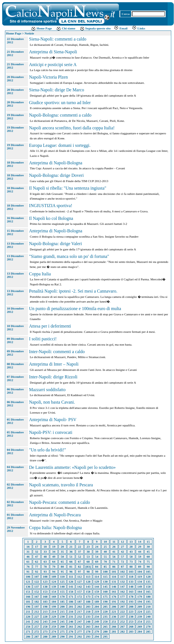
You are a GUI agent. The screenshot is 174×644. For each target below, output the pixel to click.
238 (131, 617)
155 (62, 592)
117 (122, 577)
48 (45, 557)
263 (88, 627)
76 (28, 567)
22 (79, 547)
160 (105, 592)
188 (88, 602)
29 (140, 547)
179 (140, 597)
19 (54, 547)
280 (105, 632)
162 (123, 592)
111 (71, 577)
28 (131, 547)
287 (37, 637)
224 (140, 612)
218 (88, 612)
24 (97, 547)
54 (97, 557)
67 (79, 562)
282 (123, 632)
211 (28, 612)
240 (148, 617)
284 (140, 632)
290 (62, 637)
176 (114, 597)
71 (114, 562)
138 (45, 587)
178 (131, 597)
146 (114, 587)
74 (140, 562)
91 (28, 572)
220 (105, 612)
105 (148, 572)
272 (37, 632)
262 (80, 627)
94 (54, 572)
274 (54, 632)
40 (105, 552)
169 (54, 597)
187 (80, 602)
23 (88, 547)
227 (37, 617)
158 (88, 592)
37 (79, 552)
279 (97, 632)
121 (28, 582)
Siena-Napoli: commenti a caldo (58, 39)
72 (122, 562)
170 (62, 597)
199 (54, 607)
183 (45, 602)
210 (148, 607)
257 (37, 627)
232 (80, 617)
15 (148, 542)
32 (36, 552)
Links (139, 28)
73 (131, 562)
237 (123, 617)
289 (54, 637)
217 (80, 612)
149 (140, 587)
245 (62, 622)
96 (71, 572)
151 (28, 592)
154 (54, 592)
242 (37, 622)
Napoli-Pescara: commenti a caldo (60, 502)
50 (62, 557)
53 (88, 557)
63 (45, 562)
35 (62, 552)
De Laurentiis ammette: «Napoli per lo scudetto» (72, 467)
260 (62, 627)
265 (105, 627)
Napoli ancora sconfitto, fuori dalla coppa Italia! (72, 128)
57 (122, 557)
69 (97, 562)
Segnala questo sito (95, 28)
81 (71, 567)
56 (114, 557)
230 (62, 617)
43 (131, 552)
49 (54, 557)
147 (123, 587)
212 (37, 612)
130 (105, 582)
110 (62, 577)
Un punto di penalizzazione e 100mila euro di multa (75, 309)
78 (45, 567)
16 (28, 547)
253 (131, 622)
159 (97, 592)
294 (97, 637)
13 (131, 542)
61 (28, 562)
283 (131, 632)
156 (71, 592)
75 (148, 562)
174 (97, 597)
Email (121, 28)
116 (114, 577)
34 (54, 552)
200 (62, 607)
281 (114, 632)
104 (140, 572)
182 (37, 602)
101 (114, 572)
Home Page (41, 28)
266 (114, 627)
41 (114, 552)
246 (71, 622)
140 (62, 587)
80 (62, 567)
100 (105, 572)
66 (71, 562)
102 (123, 572)
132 (123, 582)
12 (122, 542)
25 (105, 547)
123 (45, 582)
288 (45, 637)
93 (45, 572)
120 (148, 577)
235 (105, 617)
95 (62, 572)
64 (54, 562)
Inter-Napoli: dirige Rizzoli (53, 377)
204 (97, 607)
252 (123, 622)
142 (80, 587)
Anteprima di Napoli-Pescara (55, 515)
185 (62, 602)
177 (123, 597)
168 (45, 597)
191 (114, 602)
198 (45, 607)
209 (140, 607)
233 (88, 617)
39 (97, 552)
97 (79, 572)
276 (71, 632)
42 (122, 552)
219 (97, 612)
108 (45, 577)
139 (54, 587)
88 (131, 567)
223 (131, 612)
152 (37, 592)
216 (71, 612)
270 (148, 627)
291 (71, 637)
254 (140, 622)
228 (45, 617)
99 (97, 572)
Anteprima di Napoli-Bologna (56, 163)
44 (140, 552)
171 (71, 597)
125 (62, 582)
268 (131, 627)
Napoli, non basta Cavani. (52, 402)
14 (140, 542)
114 (97, 577)
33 (45, 552)
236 (114, 617)
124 (54, 582)
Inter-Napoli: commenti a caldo (57, 352)
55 (105, 557)
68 (88, 562)
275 (62, 632)
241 (28, 622)
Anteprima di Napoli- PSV (53, 420)
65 (62, 562)
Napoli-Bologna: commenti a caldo (60, 115)
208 (131, 607)
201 (71, 607)
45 (148, 552)
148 (131, 587)
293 (88, 637)
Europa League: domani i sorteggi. (60, 145)
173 (88, 597)
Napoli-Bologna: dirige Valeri (56, 244)
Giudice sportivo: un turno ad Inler (60, 103)
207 (123, 607)
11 (114, 542)
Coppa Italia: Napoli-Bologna (55, 528)
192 (123, 602)
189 (97, 602)
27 (122, 547)
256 (28, 627)
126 (71, 582)
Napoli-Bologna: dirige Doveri (56, 175)
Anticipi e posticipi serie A (53, 65)
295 (105, 637)
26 (114, 547)
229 (54, 617)
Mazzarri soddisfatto (47, 390)
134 (140, 582)
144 (97, 587)
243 (45, 622)
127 (80, 582)
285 (148, 632)
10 (105, 542)
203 (88, 607)
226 (28, 617)
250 (105, 622)
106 (28, 577)
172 (80, 597)
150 (148, 587)
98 (88, 572)
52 (79, 557)
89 (140, 567)
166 (28, 597)
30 (148, 547)
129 (97, 582)
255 (148, 622)
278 (88, 632)
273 (45, 632)
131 (114, 582)
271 (28, 632)
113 (88, 577)
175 (105, 597)
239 (140, 617)
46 (28, 557)
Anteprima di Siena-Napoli (53, 52)
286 (28, 637)
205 (105, 607)
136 (28, 587)
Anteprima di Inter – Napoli (54, 364)
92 (36, 572)
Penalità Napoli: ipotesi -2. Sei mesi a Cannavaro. (73, 291)
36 (71, 552)
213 (45, 612)
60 (148, 557)
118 (131, 577)
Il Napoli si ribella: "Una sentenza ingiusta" (68, 188)
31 (28, 552)
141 (71, 587)
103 (131, 572)
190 (105, 602)
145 (105, 587)
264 (97, 627)
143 (88, 587)
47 (36, 557)
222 (123, 612)
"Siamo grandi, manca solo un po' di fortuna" (69, 256)
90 (148, 567)
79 (54, 567)
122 (37, 582)
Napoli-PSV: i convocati (51, 432)
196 (28, 607)
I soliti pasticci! (43, 339)
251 (114, 622)
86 (114, 567)
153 (45, 592)
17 (36, 547)
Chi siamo (66, 28)
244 (54, 622)
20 (62, 547)
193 (131, 602)
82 (79, 567)
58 (131, 557)
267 (123, 627)
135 (148, 582)
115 (105, 577)
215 (62, 612)
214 (54, 612)
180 (148, 597)
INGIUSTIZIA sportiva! (51, 206)
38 (88, 552)
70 (105, 562)
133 (131, 582)
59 (140, 557)
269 (140, 627)
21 (71, 547)
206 (114, 607)
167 (37, 597)
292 (80, 637)
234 (97, 617)
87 (122, 567)
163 (131, 592)
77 (36, 567)
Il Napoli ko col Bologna (51, 218)
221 (114, 612)
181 (28, 602)
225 (148, 612)
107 (37, 577)
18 (45, 547)
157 (80, 592)
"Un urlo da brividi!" (48, 450)
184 (54, 602)
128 (88, 582)
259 (54, 627)
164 (140, 592)
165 (148, 592)
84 (97, 567)
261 (71, 627)
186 (71, 602)
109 (54, 577)
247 (80, 622)
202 (80, 607)
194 (140, 602)
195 (148, 602)
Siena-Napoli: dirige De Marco (57, 90)
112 (80, 577)
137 (37, 587)
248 (88, 622)
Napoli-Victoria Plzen (48, 77)
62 (36, 562)
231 (71, 617)
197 (37, 607)
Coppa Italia (40, 274)
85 (105, 567)
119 (140, 577)
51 (71, 557)
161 (114, 592)
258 (45, 627)
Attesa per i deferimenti (50, 326)
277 (80, 632)
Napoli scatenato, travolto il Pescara (61, 485)
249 (97, 622)
